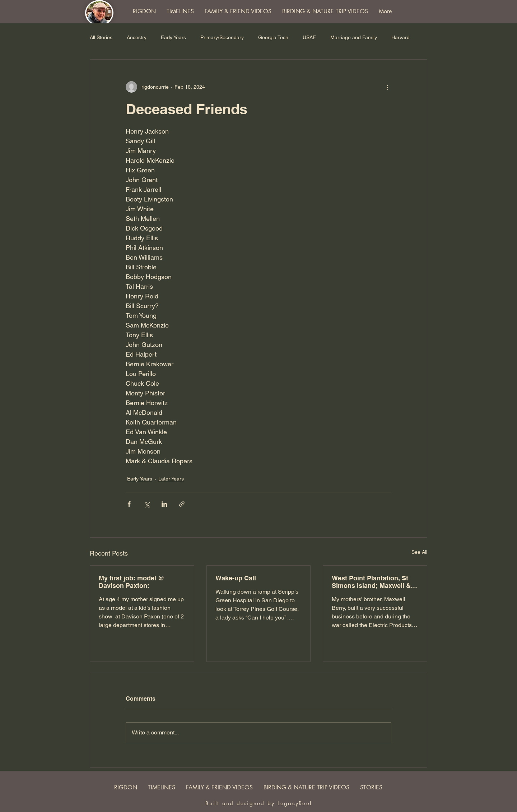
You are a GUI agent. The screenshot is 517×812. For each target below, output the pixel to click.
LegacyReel (295, 803)
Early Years (173, 37)
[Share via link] (182, 504)
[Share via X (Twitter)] (147, 504)
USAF (309, 37)
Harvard (400, 37)
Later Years (171, 479)
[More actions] (387, 87)
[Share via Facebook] (129, 504)
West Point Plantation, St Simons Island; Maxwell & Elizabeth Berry (371, 582)
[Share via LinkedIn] (164, 504)
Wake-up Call (236, 578)
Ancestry (137, 37)
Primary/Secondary (222, 37)
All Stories (101, 37)
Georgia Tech (273, 37)
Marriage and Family (354, 37)
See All (419, 552)
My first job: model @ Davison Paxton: (132, 582)
